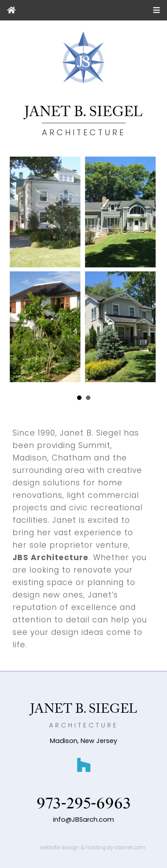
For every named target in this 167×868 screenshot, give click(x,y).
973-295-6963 (84, 804)
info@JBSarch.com (83, 820)
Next (138, 398)
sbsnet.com (130, 848)
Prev (29, 398)
